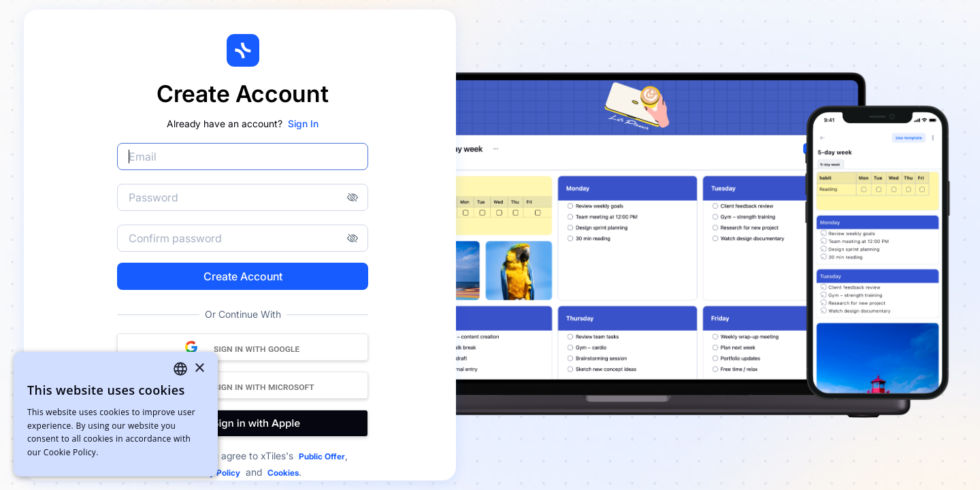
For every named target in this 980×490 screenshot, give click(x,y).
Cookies (283, 473)
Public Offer (322, 456)
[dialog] (116, 414)
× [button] (199, 369)
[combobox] (180, 369)
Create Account (243, 276)
